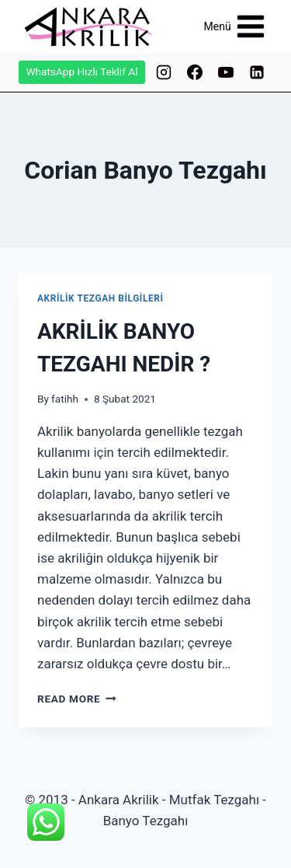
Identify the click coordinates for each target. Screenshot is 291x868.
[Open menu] (235, 26)
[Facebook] (195, 72)
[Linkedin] (257, 72)
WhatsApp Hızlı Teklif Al (82, 71)
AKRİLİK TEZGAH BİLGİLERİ (100, 298)
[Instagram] (164, 72)
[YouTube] (226, 72)
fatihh (65, 399)
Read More (77, 699)
